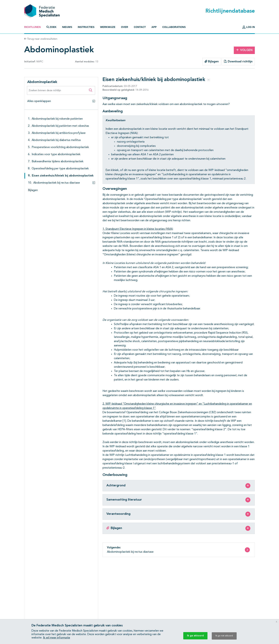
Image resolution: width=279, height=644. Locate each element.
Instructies (86, 27)
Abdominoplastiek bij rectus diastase (57, 183)
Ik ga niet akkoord (224, 636)
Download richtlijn (238, 61)
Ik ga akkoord (195, 636)
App (154, 27)
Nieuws (67, 27)
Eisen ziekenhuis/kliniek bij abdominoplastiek (63, 176)
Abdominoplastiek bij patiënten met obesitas (60, 126)
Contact (140, 27)
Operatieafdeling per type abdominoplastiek (60, 169)
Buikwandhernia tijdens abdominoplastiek (58, 162)
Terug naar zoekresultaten (41, 39)
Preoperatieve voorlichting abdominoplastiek (60, 147)
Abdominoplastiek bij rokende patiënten (57, 119)
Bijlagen (212, 61)
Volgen (244, 50)
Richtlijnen (32, 27)
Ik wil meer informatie (57, 638)
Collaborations (174, 27)
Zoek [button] (52, 27)
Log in (249, 27)
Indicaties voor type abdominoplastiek (56, 154)
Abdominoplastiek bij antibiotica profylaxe (59, 133)
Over (125, 27)
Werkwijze (108, 27)
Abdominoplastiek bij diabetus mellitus (56, 140)
